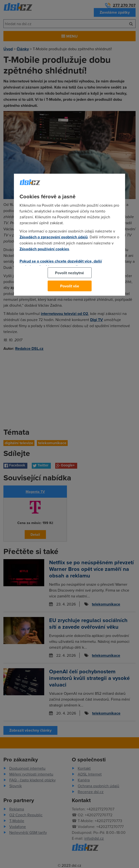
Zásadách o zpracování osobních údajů (54, 237)
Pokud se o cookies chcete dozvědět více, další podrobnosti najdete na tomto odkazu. (61, 264)
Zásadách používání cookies (44, 249)
